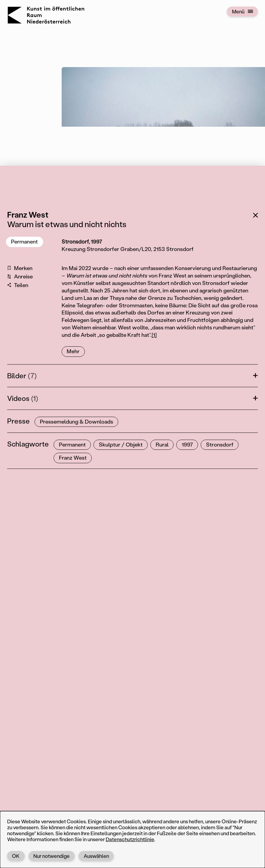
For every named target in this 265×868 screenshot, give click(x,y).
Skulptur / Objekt (121, 444)
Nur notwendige (52, 856)
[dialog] (132, 840)
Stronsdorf (220, 444)
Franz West (73, 458)
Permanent (24, 241)
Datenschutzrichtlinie (130, 839)
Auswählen (96, 856)
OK (16, 856)
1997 (187, 444)
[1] (154, 335)
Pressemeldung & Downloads (77, 421)
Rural (162, 444)
